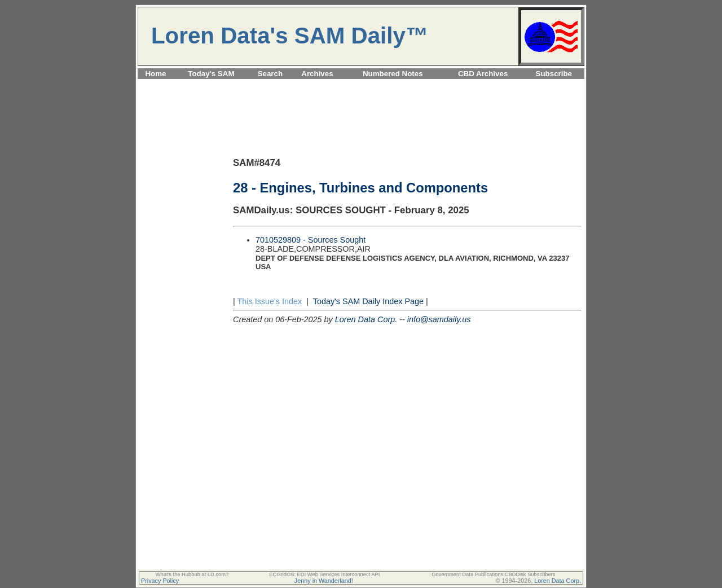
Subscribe (554, 74)
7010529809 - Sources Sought (311, 240)
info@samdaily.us (439, 319)
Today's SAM (211, 74)
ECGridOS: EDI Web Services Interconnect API (324, 574)
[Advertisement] (361, 85)
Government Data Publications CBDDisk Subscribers (493, 574)
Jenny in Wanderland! (324, 581)
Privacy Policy (160, 581)
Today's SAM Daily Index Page (368, 301)
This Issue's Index (269, 301)
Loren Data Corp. (366, 319)
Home (155, 74)
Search (270, 74)
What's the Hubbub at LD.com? (192, 574)
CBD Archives (483, 74)
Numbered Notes (393, 74)
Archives (317, 74)
